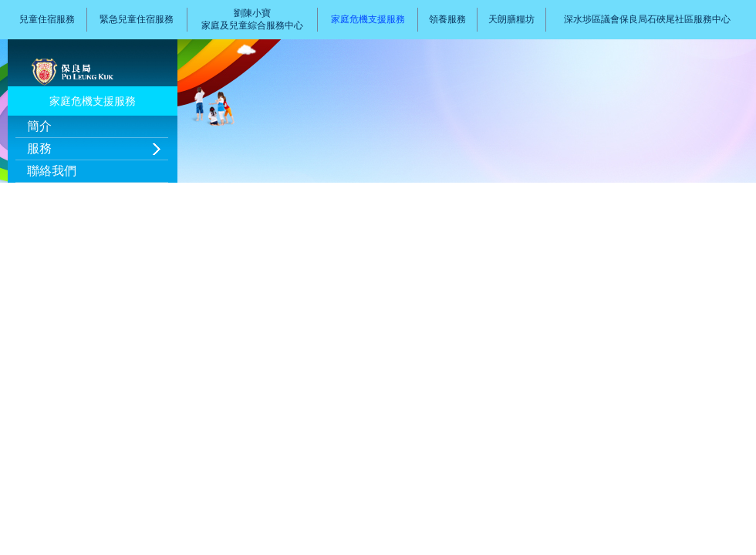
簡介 (39, 126)
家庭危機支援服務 (368, 19)
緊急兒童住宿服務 (137, 19)
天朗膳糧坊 (511, 19)
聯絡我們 (52, 171)
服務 (39, 148)
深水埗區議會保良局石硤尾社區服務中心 (647, 19)
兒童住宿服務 (47, 19)
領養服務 (447, 19)
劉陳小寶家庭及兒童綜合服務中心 (252, 19)
